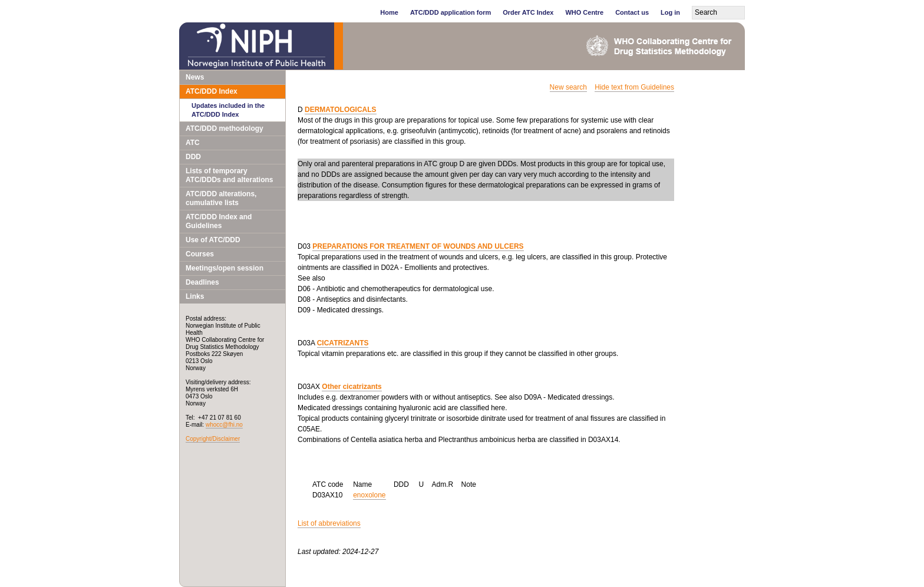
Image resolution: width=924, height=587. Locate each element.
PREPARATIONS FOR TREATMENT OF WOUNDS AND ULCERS (418, 246)
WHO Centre (584, 12)
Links (195, 296)
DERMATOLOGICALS (341, 110)
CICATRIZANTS (343, 343)
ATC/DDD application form (451, 12)
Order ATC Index (528, 12)
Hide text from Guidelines (634, 87)
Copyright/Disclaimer (213, 439)
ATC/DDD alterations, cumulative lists (221, 198)
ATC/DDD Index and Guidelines (219, 221)
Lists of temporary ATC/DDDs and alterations (229, 175)
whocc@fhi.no (224, 425)
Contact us (632, 12)
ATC (193, 143)
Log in (670, 12)
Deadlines (202, 282)
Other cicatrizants (352, 387)
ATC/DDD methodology (225, 128)
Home (389, 12)
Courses (200, 254)
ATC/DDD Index (212, 91)
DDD (193, 157)
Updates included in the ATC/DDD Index (228, 110)
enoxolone (369, 495)
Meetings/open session (225, 268)
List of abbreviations (329, 523)
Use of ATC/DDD (213, 240)
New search (568, 87)
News (195, 77)
